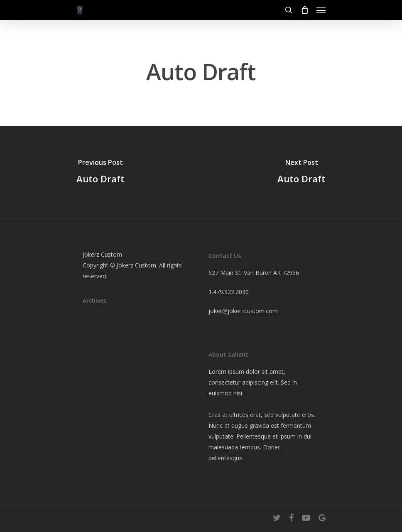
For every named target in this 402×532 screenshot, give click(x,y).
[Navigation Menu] (321, 10)
